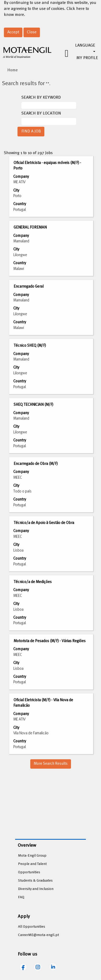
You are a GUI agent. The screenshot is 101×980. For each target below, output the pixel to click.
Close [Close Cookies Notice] (32, 32)
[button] (63, 54)
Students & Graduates (35, 881)
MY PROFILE (87, 58)
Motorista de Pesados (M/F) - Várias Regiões (50, 641)
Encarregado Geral (29, 287)
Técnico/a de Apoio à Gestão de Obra (44, 523)
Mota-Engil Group (32, 856)
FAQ (21, 897)
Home (13, 70)
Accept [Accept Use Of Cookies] (13, 32)
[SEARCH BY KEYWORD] (49, 106)
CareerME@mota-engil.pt (38, 935)
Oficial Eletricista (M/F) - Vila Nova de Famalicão (43, 703)
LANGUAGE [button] (85, 47)
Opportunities (29, 872)
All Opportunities (32, 927)
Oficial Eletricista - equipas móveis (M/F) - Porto (47, 166)
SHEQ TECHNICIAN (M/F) (33, 405)
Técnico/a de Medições (33, 582)
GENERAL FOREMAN (30, 227)
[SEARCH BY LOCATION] (49, 121)
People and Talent (32, 864)
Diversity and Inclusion (36, 889)
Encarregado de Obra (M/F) (36, 464)
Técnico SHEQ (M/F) (30, 346)
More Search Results (51, 764)
